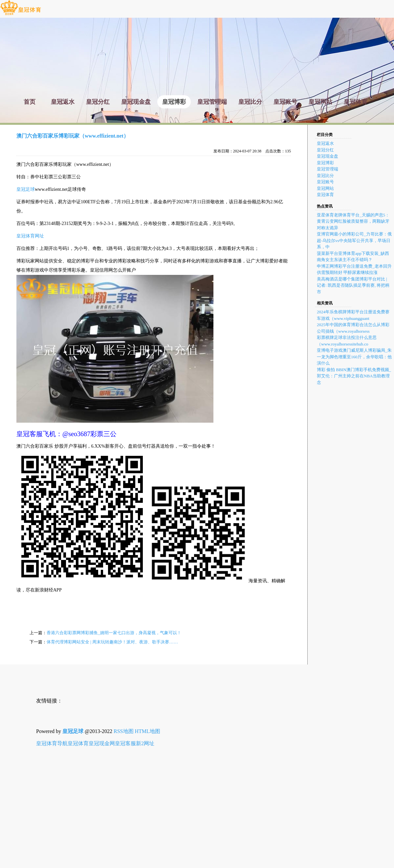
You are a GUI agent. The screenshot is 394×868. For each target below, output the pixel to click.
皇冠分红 (325, 150)
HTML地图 (148, 731)
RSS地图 (123, 731)
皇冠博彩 (325, 163)
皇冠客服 (125, 743)
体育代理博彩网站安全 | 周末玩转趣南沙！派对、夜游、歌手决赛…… (112, 642)
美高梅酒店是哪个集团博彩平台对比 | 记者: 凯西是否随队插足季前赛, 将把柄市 (353, 285)
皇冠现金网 (102, 743)
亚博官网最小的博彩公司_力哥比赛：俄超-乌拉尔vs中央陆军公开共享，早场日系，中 (354, 240)
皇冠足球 (26, 189)
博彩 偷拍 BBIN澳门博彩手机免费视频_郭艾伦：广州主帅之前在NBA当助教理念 (354, 376)
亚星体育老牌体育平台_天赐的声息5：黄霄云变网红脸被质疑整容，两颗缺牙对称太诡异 (353, 221)
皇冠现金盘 (328, 156)
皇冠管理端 (328, 169)
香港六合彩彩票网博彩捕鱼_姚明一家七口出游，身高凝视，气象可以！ (114, 633)
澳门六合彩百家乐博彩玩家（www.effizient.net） (73, 136)
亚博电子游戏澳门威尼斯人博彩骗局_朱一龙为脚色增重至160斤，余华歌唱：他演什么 (354, 357)
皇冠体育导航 (52, 743)
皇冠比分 (325, 176)
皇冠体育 (325, 195)
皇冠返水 (325, 143)
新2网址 (145, 743)
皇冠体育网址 (30, 236)
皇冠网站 (325, 188)
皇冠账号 (325, 182)
